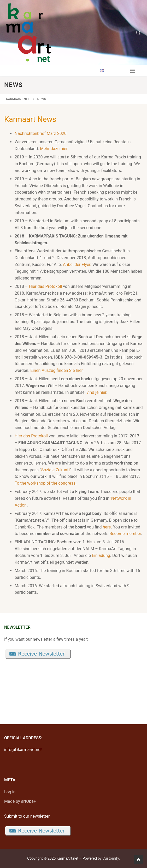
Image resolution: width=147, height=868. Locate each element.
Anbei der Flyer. (77, 264)
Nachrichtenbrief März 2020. (41, 133)
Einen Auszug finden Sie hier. (57, 370)
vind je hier (96, 392)
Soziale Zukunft (56, 470)
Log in (10, 792)
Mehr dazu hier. (54, 149)
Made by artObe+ (20, 801)
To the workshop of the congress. (46, 483)
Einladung (101, 555)
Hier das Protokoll (45, 286)
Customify (111, 858)
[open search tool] (139, 33)
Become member (125, 534)
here (107, 527)
